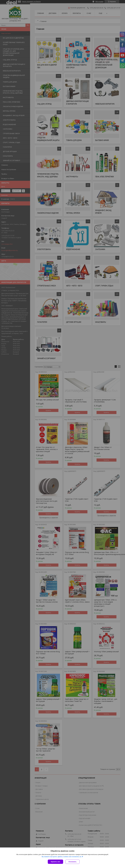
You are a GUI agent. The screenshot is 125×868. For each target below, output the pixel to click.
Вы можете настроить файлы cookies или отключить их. (62, 857)
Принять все (55, 862)
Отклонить (72, 862)
